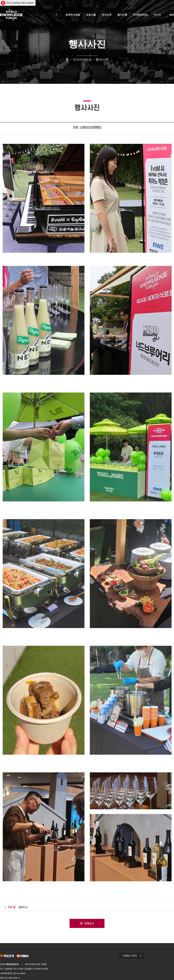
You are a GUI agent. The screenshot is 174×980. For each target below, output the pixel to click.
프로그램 (91, 15)
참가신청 (122, 15)
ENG (172, 15)
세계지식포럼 (73, 15)
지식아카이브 (140, 15)
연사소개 (107, 15)
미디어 (157, 15)
